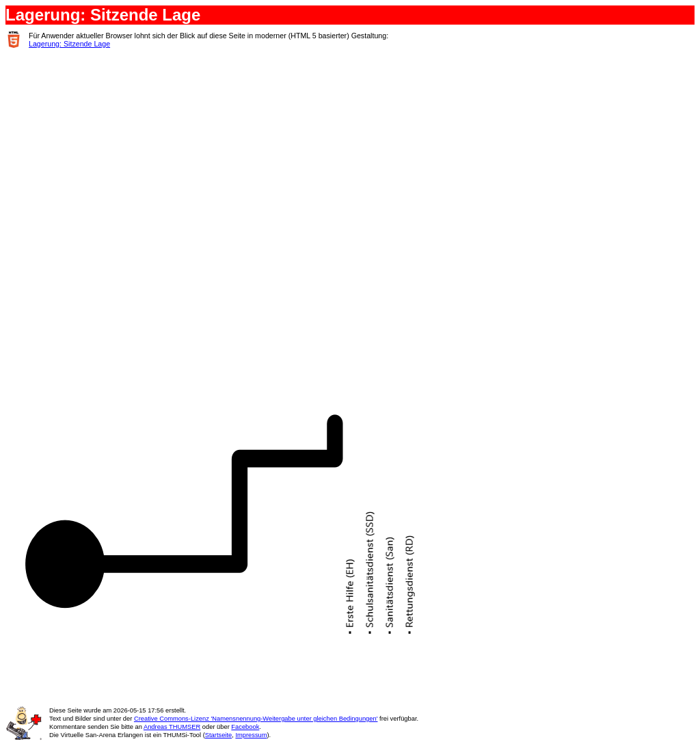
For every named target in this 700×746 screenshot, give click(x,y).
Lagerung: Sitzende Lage (69, 44)
